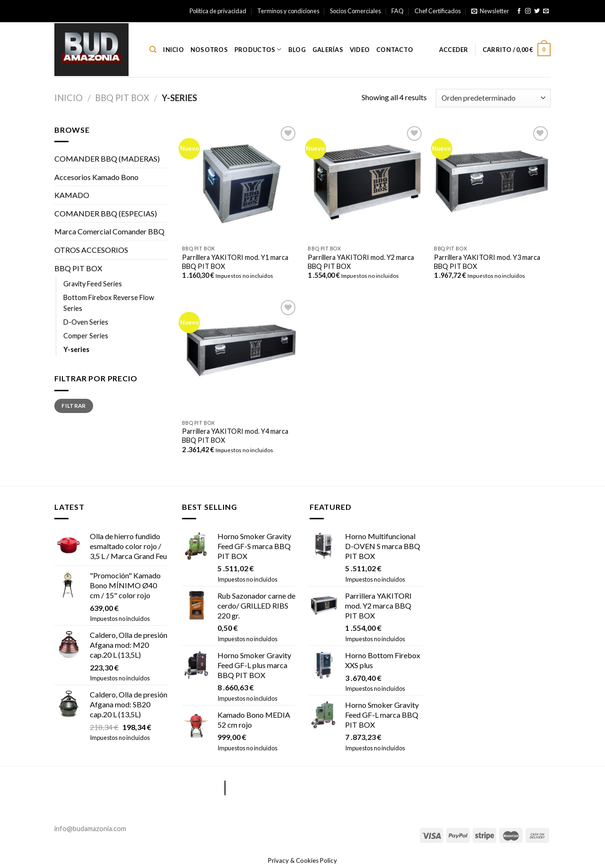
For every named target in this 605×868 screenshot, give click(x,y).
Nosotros (209, 50)
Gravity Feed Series (93, 284)
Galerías (328, 50)
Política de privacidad (218, 11)
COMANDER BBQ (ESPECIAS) (106, 213)
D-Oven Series (86, 322)
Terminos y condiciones (288, 11)
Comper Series (86, 336)
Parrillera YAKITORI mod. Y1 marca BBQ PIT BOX (235, 262)
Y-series (76, 349)
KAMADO (72, 195)
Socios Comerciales (355, 11)
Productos (258, 49)
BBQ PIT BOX (122, 98)
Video (360, 50)
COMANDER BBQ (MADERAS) (107, 159)
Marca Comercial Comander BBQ (109, 231)
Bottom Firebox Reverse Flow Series (109, 303)
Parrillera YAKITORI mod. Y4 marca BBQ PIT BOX (235, 436)
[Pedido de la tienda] (493, 98)
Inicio (173, 50)
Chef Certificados (438, 11)
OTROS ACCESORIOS (91, 250)
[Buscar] (153, 50)
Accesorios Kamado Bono (96, 177)
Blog (297, 50)
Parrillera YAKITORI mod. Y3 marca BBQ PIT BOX (487, 262)
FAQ (398, 11)
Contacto (395, 50)
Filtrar (74, 406)
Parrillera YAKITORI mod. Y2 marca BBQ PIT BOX (361, 262)
